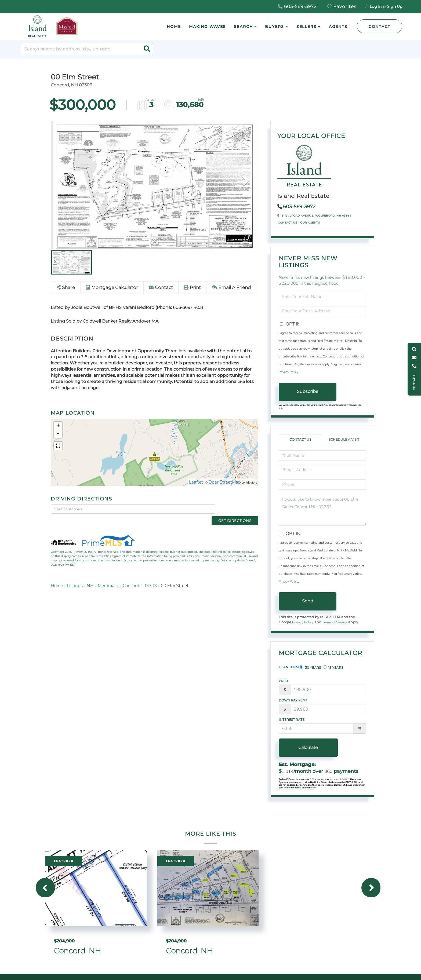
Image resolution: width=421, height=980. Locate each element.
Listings (75, 577)
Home (57, 577)
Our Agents (310, 223)
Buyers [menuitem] (274, 27)
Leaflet (196, 482)
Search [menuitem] (243, 27)
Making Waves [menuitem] (208, 27)
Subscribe (308, 391)
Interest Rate (292, 720)
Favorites (342, 6)
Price (284, 681)
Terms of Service (335, 622)
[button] (147, 49)
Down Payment (293, 700)
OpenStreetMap (225, 482)
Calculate (308, 747)
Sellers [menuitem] (306, 27)
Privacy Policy (288, 372)
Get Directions (238, 509)
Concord (131, 577)
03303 (150, 577)
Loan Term (289, 667)
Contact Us (287, 223)
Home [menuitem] (174, 27)
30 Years (310, 667)
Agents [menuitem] (338, 27)
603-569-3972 (297, 6)
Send (308, 601)
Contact (380, 27)
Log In (376, 6)
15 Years (333, 667)
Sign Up (395, 6)
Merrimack (108, 577)
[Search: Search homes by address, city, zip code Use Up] (87, 49)
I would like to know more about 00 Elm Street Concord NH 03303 (322, 510)
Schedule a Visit (344, 439)
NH (90, 577)
